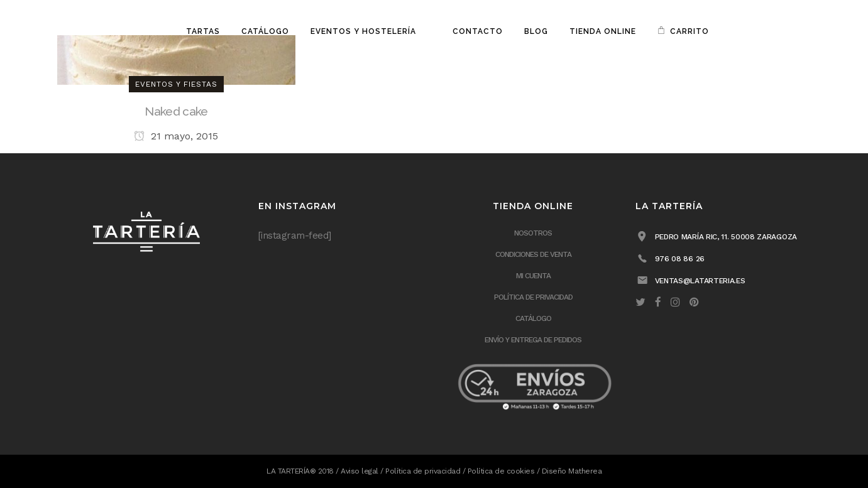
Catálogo (533, 318)
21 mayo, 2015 (176, 136)
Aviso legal (360, 471)
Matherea (585, 471)
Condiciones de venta (533, 254)
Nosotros (533, 233)
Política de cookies (501, 471)
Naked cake (176, 111)
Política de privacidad (533, 297)
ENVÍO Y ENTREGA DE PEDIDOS (533, 340)
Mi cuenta (533, 276)
